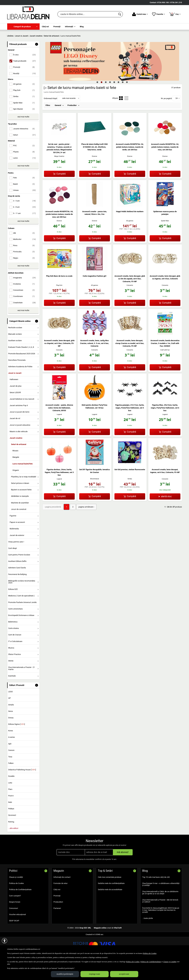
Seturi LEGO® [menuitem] (15, 413)
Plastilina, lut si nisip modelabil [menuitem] (23, 497)
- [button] (37, 65)
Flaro (10, 810)
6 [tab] (119, 102)
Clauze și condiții (16, 897)
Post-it (11, 816)
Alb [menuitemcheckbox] (25, 253)
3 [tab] (106, 102)
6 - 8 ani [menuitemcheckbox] (25, 227)
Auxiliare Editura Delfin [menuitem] (17, 582)
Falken (11, 783)
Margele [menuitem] (16, 478)
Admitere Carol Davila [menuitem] (17, 588)
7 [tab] (123, 102)
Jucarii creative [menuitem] (16, 458)
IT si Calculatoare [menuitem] (15, 662)
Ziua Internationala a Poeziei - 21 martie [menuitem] (21, 689)
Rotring (11, 842)
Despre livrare (15, 922)
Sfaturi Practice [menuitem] (14, 675)
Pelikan (11, 829)
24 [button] (177, 119)
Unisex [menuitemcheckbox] (25, 210)
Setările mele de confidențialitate (111, 904)
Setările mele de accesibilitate (110, 910)
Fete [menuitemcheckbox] (25, 198)
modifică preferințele (65, 974)
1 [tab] (97, 102)
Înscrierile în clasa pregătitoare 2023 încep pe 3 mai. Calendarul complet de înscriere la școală (161, 930)
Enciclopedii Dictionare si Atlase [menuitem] (21, 636)
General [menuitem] (58, 126)
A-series (11, 758)
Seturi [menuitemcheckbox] (25, 155)
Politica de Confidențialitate (20, 910)
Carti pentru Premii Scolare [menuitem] (19, 575)
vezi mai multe (23, 137)
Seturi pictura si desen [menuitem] (20, 504)
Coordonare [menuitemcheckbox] (25, 317)
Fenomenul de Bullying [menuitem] (17, 595)
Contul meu (140, 14)
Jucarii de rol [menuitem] (15, 439)
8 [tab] (127, 102)
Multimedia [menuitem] (14, 549)
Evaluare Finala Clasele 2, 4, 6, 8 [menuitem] (21, 367)
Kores (10, 751)
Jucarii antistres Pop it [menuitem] (19, 426)
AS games (130, 241)
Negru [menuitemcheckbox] (25, 278)
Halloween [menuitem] (14, 400)
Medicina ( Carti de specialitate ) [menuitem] (21, 616)
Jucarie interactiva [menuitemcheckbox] (25, 149)
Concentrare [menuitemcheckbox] (25, 310)
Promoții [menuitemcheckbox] (25, 88)
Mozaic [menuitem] (15, 471)
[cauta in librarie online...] (87, 14)
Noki (10, 823)
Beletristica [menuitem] (13, 642)
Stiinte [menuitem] (11, 681)
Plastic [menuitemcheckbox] (25, 172)
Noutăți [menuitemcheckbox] (25, 94)
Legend (59, 435)
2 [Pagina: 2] (72, 527)
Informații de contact (62, 897)
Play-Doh (59, 306)
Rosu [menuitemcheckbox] (25, 266)
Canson (11, 770)
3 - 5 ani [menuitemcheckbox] (25, 221)
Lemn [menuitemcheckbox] (25, 178)
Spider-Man (165, 241)
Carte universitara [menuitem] (15, 629)
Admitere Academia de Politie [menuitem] (20, 387)
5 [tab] (114, 102)
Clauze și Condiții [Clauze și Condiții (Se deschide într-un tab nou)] (170, 962)
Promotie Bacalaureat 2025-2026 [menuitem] (22, 374)
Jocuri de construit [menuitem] (19, 530)
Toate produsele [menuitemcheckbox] (25, 81)
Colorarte (130, 306)
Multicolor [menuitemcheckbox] (25, 260)
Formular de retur (61, 904)
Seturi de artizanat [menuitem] (19, 465)
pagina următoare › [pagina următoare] (85, 527)
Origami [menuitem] (16, 490)
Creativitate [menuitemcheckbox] (25, 323)
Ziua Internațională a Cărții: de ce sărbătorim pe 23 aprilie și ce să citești (160, 913)
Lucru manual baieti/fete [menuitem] (22, 484)
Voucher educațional (18, 935)
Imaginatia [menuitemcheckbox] (25, 298)
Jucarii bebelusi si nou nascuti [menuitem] (22, 419)
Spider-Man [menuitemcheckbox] (25, 123)
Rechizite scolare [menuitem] (15, 348)
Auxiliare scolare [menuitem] (15, 361)
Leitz (10, 803)
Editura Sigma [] (16, 744)
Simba (130, 499)
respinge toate (94, 974)
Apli (10, 764)
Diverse (94, 177)
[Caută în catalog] (120, 14)
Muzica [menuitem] (11, 668)
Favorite (158, 14)
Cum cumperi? (15, 916)
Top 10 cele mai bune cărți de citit (156, 897)
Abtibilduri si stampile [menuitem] (20, 517)
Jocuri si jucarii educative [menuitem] (20, 445)
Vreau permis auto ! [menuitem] (16, 562)
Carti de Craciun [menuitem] (15, 655)
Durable (11, 797)
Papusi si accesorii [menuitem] (17, 543)
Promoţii (57, 916)
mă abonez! (123, 872)
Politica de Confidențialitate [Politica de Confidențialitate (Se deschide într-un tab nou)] (151, 962)
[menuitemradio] (121, 119)
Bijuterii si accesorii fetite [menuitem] (21, 510)
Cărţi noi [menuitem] (45, 27)
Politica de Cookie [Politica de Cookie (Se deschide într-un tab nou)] (150, 953)
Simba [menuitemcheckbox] (25, 117)
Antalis (11, 725)
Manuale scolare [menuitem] (15, 354)
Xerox (10, 731)
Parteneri (57, 929)
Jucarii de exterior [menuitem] (17, 556)
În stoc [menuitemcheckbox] (25, 75)
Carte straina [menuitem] (13, 649)
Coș (175, 14)
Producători (58, 922)
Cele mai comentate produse (110, 897)
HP (9, 719)
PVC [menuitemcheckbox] (25, 166)
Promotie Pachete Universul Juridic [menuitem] (22, 623)
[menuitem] (23, 27)
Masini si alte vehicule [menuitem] (19, 452)
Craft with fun (165, 370)
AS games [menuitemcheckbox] (25, 104)
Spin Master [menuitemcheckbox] (25, 129)
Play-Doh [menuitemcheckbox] (25, 111)
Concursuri (14, 929)
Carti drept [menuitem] (12, 569)
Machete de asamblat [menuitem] (20, 523)
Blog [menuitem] (82, 27)
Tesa (10, 777)
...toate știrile (148, 939)
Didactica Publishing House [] (22, 790)
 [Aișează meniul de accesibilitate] (5, 941)
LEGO (10, 712)
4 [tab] (110, 102)
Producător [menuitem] (72, 126)
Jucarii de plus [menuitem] (16, 406)
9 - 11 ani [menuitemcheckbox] (25, 234)
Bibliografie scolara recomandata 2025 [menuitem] (22, 602)
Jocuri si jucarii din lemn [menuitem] (19, 432)
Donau (11, 738)
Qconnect (12, 836)
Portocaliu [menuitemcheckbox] (25, 272)
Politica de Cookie (16, 904)
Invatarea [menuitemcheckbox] (25, 304)
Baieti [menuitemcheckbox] (25, 204)
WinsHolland (94, 499)
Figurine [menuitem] (13, 536)
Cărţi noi (57, 910)
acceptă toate (124, 974)
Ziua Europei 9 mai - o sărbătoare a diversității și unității (161, 905)
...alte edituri (13, 849)
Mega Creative (59, 177)
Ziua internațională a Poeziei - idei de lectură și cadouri (160, 921)
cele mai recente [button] (69, 119)
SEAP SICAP (14, 941)
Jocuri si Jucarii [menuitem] (15, 393)
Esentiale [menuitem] (12, 696)
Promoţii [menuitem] (57, 27)
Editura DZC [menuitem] (13, 610)
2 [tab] (102, 102)
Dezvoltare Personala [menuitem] (17, 380)
